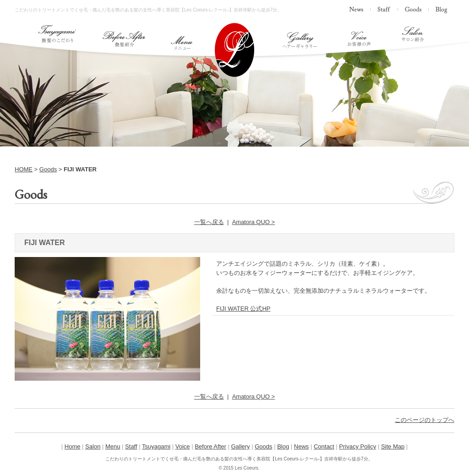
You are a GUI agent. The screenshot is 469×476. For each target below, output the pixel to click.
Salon (93, 446)
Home (73, 446)
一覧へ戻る (209, 222)
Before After (210, 446)
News (302, 446)
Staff (131, 446)
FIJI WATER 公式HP (243, 309)
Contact (324, 446)
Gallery (240, 446)
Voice (183, 446)
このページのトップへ (425, 420)
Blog (283, 446)
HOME (24, 169)
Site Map (393, 446)
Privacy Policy (357, 446)
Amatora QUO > (254, 222)
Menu (113, 446)
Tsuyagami (156, 446)
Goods (48, 169)
